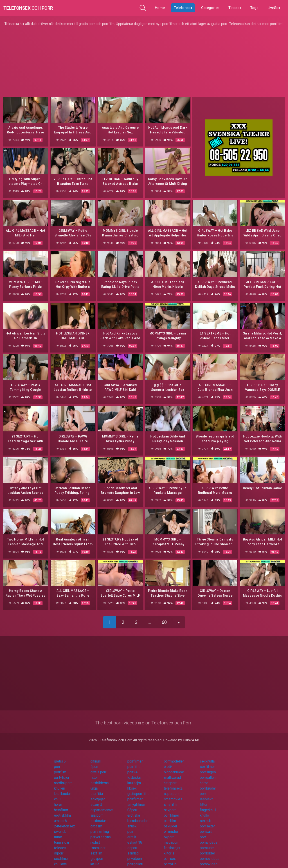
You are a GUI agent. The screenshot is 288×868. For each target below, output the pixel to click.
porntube (207, 844)
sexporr (170, 806)
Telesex (235, 8)
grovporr (97, 854)
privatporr (135, 854)
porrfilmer (135, 757)
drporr (59, 849)
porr (57, 762)
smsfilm (170, 800)
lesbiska (134, 773)
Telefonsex (183, 8)
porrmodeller (174, 757)
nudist (95, 838)
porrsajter (207, 822)
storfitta (97, 789)
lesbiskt (206, 795)
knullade (60, 860)
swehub (60, 827)
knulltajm (134, 779)
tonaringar (62, 838)
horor (204, 779)
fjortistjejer (172, 844)
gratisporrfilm (138, 789)
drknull (96, 757)
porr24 (133, 768)
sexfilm (96, 849)
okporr (169, 833)
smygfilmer (136, 800)
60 (164, 618)
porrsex (170, 854)
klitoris (169, 849)
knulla (95, 860)
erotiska (134, 811)
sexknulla (207, 757)
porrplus (170, 860)
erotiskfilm (62, 811)
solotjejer (98, 795)
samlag (133, 849)
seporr (133, 844)
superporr (171, 789)
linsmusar (98, 844)
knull (58, 795)
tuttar (58, 833)
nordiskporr (63, 779)
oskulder (171, 822)
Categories (210, 8)
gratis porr (98, 768)
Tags (254, 8)
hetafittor (61, 806)
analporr (97, 811)
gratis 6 (60, 757)
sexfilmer (207, 762)
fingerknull (208, 806)
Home (160, 8)
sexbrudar (98, 816)
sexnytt (96, 800)
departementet (102, 806)
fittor (94, 773)
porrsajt (206, 827)
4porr (95, 762)
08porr (133, 806)
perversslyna (101, 833)
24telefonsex (64, 822)
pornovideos (210, 854)
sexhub (206, 816)
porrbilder (207, 849)
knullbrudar (62, 789)
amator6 (60, 816)
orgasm (96, 822)
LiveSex (274, 8)
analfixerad (172, 773)
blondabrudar (174, 768)
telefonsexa (173, 784)
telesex (60, 844)
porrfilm (133, 762)
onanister (171, 827)
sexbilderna (100, 779)
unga (94, 784)
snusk (132, 822)
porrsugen (208, 768)
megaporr (171, 838)
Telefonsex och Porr (38, 8)
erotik (168, 762)
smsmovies (173, 795)
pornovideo (209, 860)
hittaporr (170, 779)
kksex (132, 784)
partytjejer (62, 773)
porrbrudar (208, 784)
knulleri (60, 784)
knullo (204, 811)
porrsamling (100, 827)
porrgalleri (208, 773)
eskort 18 (135, 838)
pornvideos (209, 838)
